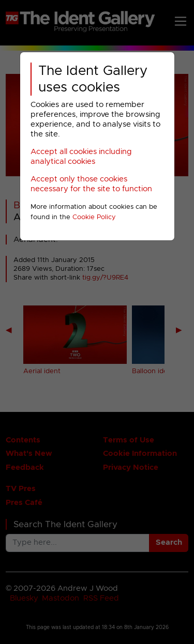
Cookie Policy (94, 217)
